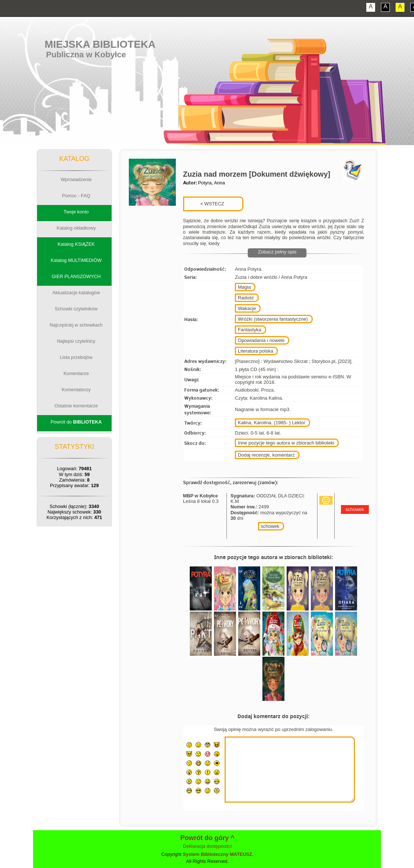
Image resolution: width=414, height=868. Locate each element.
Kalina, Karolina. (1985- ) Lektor (272, 423)
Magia (244, 287)
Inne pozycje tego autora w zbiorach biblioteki (286, 443)
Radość (246, 298)
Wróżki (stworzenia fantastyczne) (273, 319)
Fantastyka (250, 330)
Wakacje (247, 308)
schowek (270, 526)
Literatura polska (255, 351)
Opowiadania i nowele (261, 340)
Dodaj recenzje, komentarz (266, 455)
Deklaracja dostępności (207, 846)
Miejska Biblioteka (100, 44)
